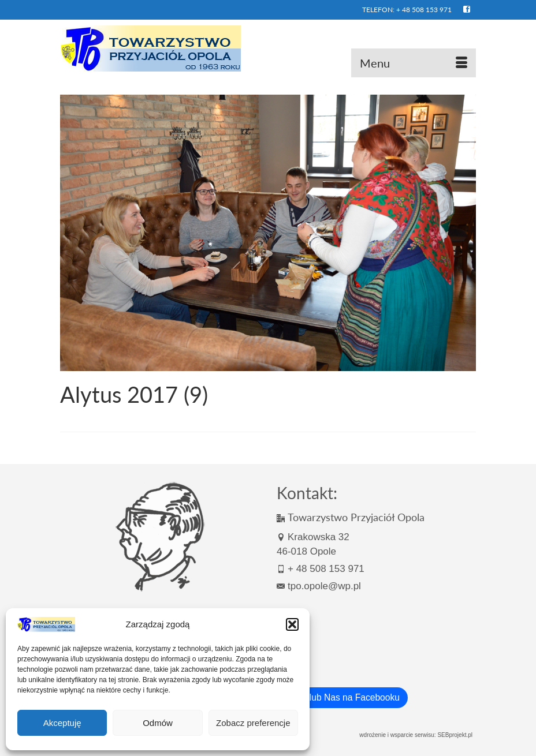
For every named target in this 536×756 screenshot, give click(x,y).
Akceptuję (62, 723)
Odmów (158, 723)
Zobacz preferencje (253, 723)
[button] (292, 624)
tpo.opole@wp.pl (319, 586)
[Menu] (414, 63)
